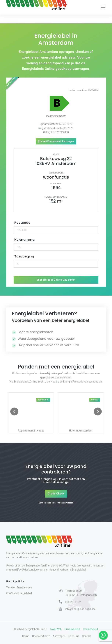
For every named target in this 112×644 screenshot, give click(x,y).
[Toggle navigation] (103, 7)
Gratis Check (56, 494)
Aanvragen (59, 636)
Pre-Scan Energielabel (19, 593)
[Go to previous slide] (14, 412)
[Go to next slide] (98, 412)
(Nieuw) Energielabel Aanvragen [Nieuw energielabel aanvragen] (56, 141)
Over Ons (74, 636)
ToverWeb (56, 629)
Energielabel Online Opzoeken (56, 280)
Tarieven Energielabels (19, 587)
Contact (87, 636)
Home (26, 636)
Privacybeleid (72, 629)
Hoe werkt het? (41, 636)
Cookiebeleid (90, 629)
